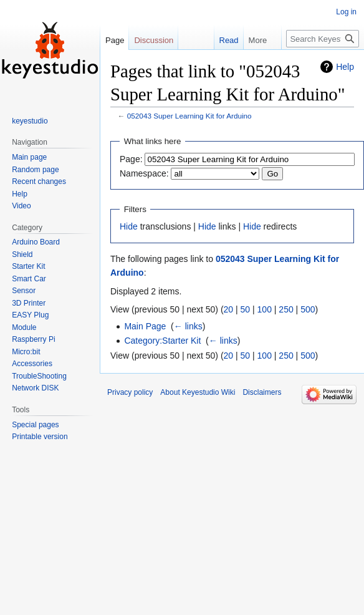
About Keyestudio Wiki (198, 392)
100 (265, 309)
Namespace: (144, 173)
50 (246, 309)
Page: (131, 159)
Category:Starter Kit (162, 341)
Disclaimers (262, 392)
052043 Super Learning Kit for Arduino (189, 116)
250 (286, 309)
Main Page (145, 326)
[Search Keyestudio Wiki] (323, 39)
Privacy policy (130, 392)
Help (345, 67)
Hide (129, 226)
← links (188, 326)
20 (229, 309)
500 (308, 309)
